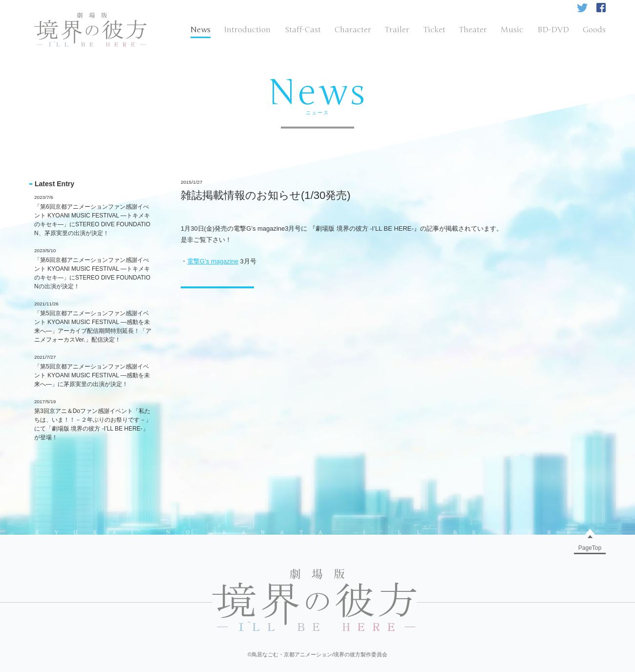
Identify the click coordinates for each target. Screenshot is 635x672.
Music (512, 30)
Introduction (247, 30)
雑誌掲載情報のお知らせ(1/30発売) (266, 195)
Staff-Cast (303, 30)
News (201, 30)
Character (353, 30)
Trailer (397, 30)
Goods (594, 30)
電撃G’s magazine (213, 261)
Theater (473, 30)
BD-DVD (553, 30)
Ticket (434, 30)
